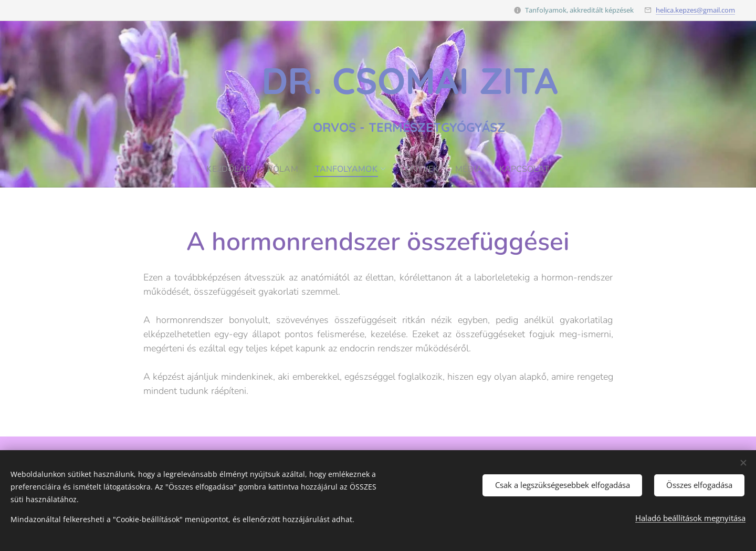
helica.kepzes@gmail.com (695, 10)
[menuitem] (225, 169)
